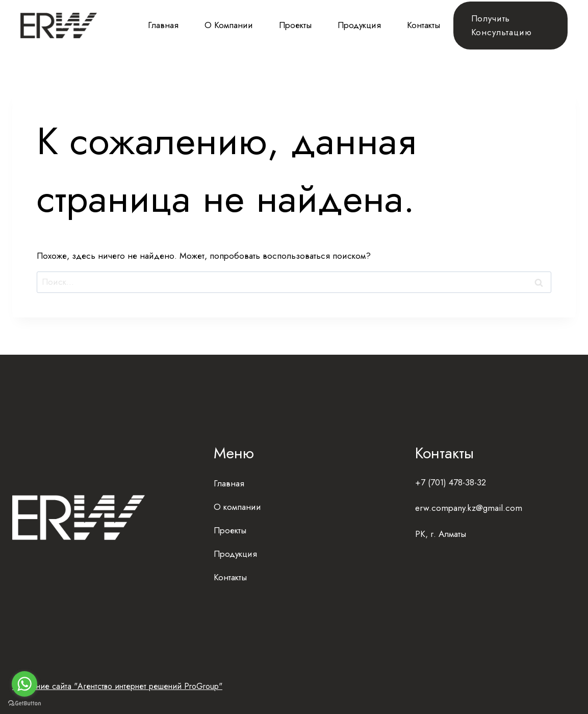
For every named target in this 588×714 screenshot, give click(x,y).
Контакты (424, 25)
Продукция (359, 25)
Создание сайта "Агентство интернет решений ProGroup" (117, 686)
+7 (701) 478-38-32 (451, 482)
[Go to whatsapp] (24, 684)
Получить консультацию (502, 25)
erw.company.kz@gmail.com (469, 508)
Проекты (295, 25)
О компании (229, 25)
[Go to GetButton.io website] (24, 704)
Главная (163, 25)
